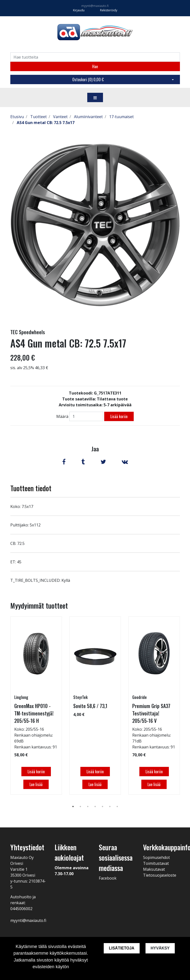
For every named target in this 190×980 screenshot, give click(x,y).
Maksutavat (154, 869)
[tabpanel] (36, 706)
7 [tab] (117, 806)
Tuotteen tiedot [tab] (31, 488)
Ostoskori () (88, 79)
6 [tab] (110, 806)
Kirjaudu (79, 10)
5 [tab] (102, 806)
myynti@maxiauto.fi (95, 6)
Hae (95, 66)
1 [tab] (73, 806)
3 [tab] (88, 806)
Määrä (62, 416)
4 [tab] (95, 806)
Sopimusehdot (156, 857)
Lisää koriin (119, 416)
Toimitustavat (156, 863)
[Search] (95, 57)
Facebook (108, 878)
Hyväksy (160, 948)
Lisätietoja (122, 948)
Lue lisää (36, 784)
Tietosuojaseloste (160, 875)
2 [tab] (80, 806)
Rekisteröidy (109, 10)
